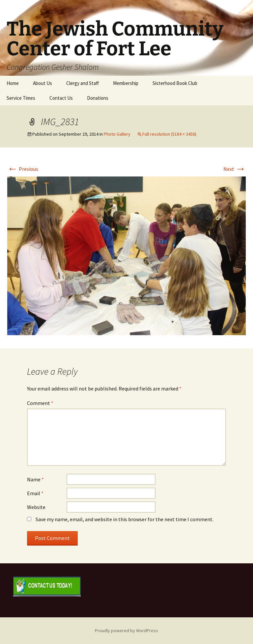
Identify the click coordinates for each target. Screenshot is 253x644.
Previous (23, 169)
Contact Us (61, 98)
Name (35, 479)
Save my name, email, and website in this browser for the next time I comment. (125, 519)
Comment (40, 403)
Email (35, 493)
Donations (98, 98)
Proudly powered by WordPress (126, 631)
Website (36, 507)
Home (13, 83)
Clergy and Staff (83, 83)
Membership (126, 83)
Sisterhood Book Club (175, 83)
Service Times (21, 98)
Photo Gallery (117, 134)
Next (235, 169)
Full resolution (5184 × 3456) (169, 134)
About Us (42, 83)
